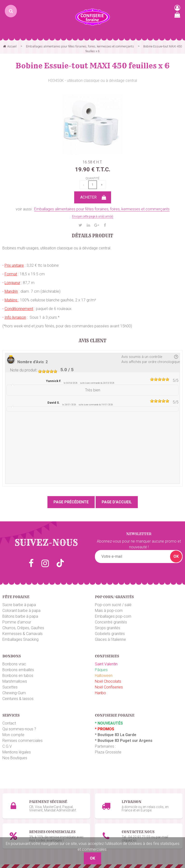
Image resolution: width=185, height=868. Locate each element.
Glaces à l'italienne (110, 639)
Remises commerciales (23, 741)
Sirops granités (108, 628)
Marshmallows (15, 681)
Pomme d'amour (17, 622)
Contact (9, 723)
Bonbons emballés (18, 670)
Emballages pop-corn (113, 616)
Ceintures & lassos (18, 699)
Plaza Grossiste (108, 752)
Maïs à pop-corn (109, 611)
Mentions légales (17, 752)
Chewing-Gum (14, 693)
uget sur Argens (138, 741)
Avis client (93, 341)
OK (176, 556)
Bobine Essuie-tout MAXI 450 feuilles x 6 (92, 66)
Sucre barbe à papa (19, 605)
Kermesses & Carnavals (23, 634)
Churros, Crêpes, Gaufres (23, 628)
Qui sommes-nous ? (19, 729)
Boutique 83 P (110, 741)
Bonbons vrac (14, 664)
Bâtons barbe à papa (20, 616)
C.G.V (7, 746)
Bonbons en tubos (18, 676)
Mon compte (13, 735)
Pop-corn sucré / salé (113, 605)
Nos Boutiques (15, 758)
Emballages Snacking (20, 639)
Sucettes (10, 687)
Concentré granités (111, 622)
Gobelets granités (110, 634)
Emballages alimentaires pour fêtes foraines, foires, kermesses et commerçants (102, 209)
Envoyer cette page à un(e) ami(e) (93, 216)
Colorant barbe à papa (21, 611)
